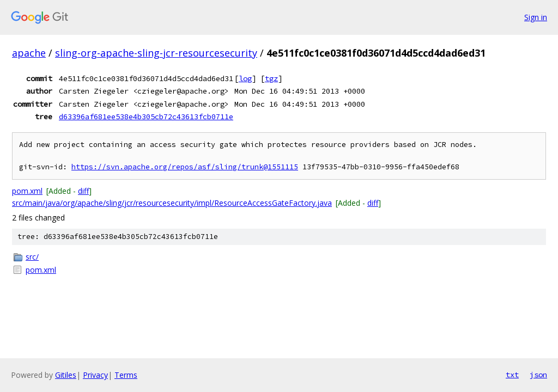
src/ (32, 257)
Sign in (536, 17)
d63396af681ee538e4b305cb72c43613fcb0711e (146, 117)
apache (29, 53)
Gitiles (66, 375)
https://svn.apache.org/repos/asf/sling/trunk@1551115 (185, 167)
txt (512, 375)
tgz (271, 78)
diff (83, 191)
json (538, 375)
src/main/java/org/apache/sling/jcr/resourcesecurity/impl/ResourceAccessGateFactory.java (172, 203)
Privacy (95, 375)
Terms (126, 375)
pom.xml (27, 191)
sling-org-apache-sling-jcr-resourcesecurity (156, 53)
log (245, 78)
